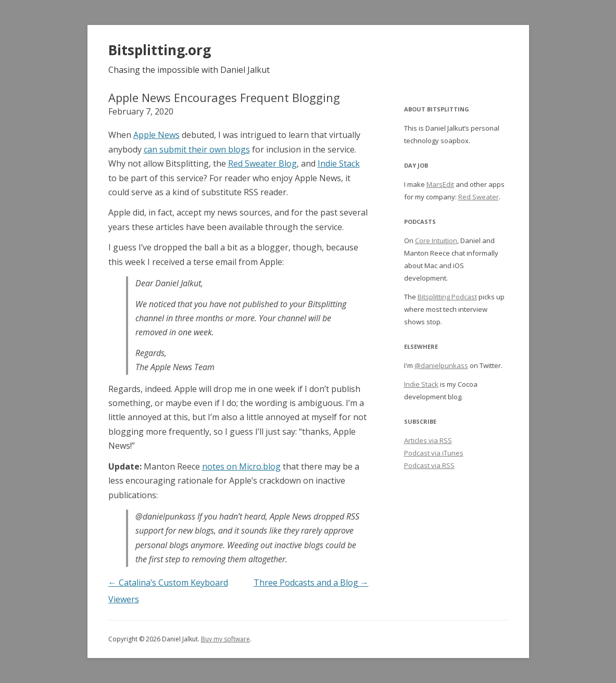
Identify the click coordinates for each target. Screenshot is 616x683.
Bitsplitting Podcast (447, 297)
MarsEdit (440, 184)
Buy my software (225, 639)
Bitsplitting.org (160, 50)
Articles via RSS (428, 440)
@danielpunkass (441, 365)
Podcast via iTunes (434, 453)
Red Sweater (479, 197)
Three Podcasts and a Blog (311, 583)
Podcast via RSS (429, 465)
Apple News (156, 135)
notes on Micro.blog (241, 466)
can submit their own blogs (197, 149)
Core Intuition (436, 241)
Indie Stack (339, 163)
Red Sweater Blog (262, 163)
